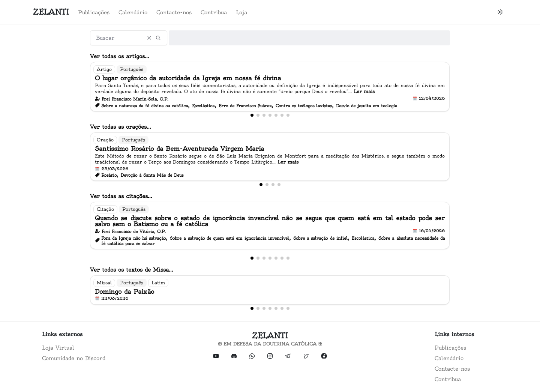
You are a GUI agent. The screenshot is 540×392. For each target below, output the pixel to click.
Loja (241, 12)
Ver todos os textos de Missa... (132, 270)
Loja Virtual (58, 348)
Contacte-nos (174, 12)
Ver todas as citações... (121, 196)
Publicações (94, 12)
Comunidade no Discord (74, 358)
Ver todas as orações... (121, 127)
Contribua (214, 12)
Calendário (133, 12)
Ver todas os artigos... (120, 56)
